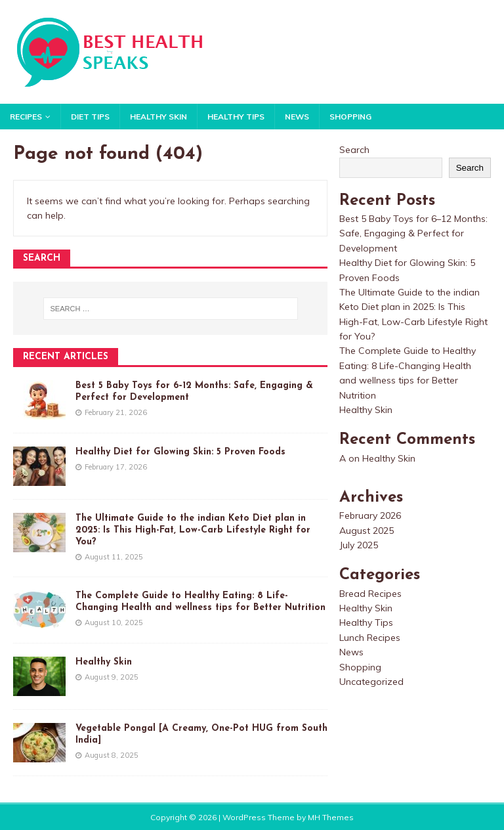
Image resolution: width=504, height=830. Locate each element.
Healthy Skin (158, 117)
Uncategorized (371, 682)
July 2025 (359, 545)
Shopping (350, 117)
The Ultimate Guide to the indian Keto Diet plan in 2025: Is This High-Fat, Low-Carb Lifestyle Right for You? (193, 530)
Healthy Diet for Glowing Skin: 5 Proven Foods (180, 452)
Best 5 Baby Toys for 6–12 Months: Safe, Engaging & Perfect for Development (413, 233)
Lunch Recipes (370, 638)
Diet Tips (90, 117)
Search (354, 150)
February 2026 (370, 515)
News (297, 117)
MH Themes (331, 817)
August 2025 (367, 531)
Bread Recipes (370, 594)
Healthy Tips (236, 117)
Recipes (26, 117)
